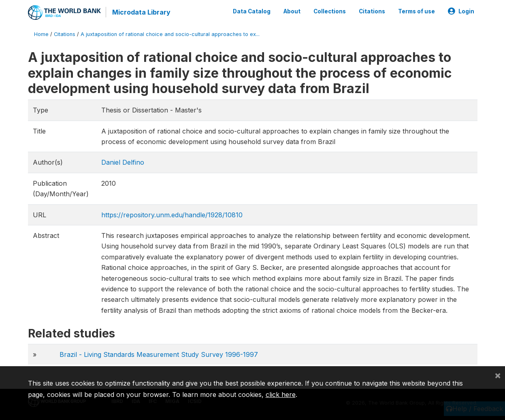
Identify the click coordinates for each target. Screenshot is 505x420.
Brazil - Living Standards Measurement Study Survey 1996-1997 (159, 354)
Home (41, 34)
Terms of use (417, 11)
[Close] (498, 375)
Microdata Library (141, 12)
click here (281, 395)
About (292, 11)
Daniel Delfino (123, 162)
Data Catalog (252, 11)
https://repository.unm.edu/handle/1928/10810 (172, 215)
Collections (330, 11)
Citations (372, 11)
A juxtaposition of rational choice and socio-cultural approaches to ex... (170, 34)
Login (461, 11)
